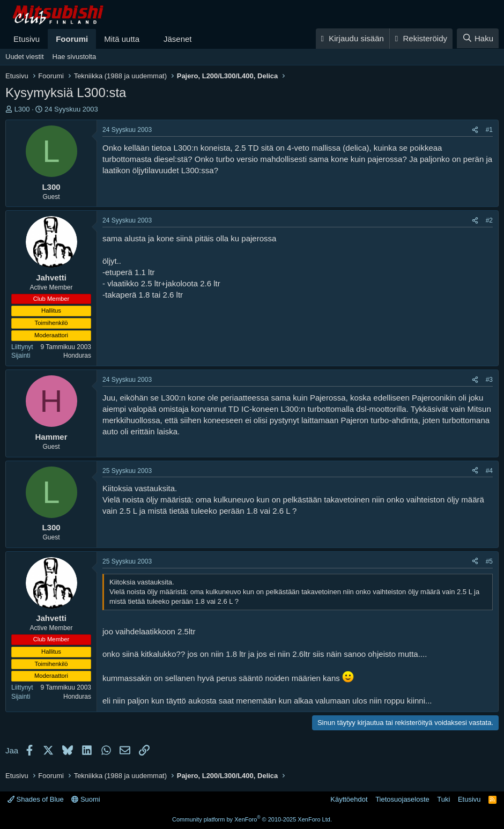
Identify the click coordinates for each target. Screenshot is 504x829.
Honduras (77, 356)
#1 (489, 130)
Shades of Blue (36, 799)
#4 (489, 471)
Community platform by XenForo (252, 819)
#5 (489, 561)
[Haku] (478, 38)
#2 (489, 220)
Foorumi (72, 39)
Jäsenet (178, 39)
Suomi (86, 799)
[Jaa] (475, 130)
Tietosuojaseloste (402, 799)
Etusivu (27, 39)
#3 (489, 380)
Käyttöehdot (349, 799)
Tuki (443, 799)
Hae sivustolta (75, 57)
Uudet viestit (25, 57)
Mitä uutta (122, 39)
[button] (148, 39)
